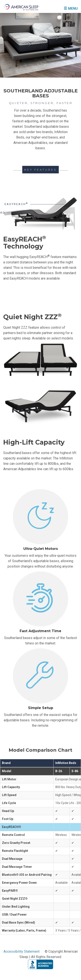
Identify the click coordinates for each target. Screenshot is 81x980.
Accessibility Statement (21, 951)
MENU (71, 8)
